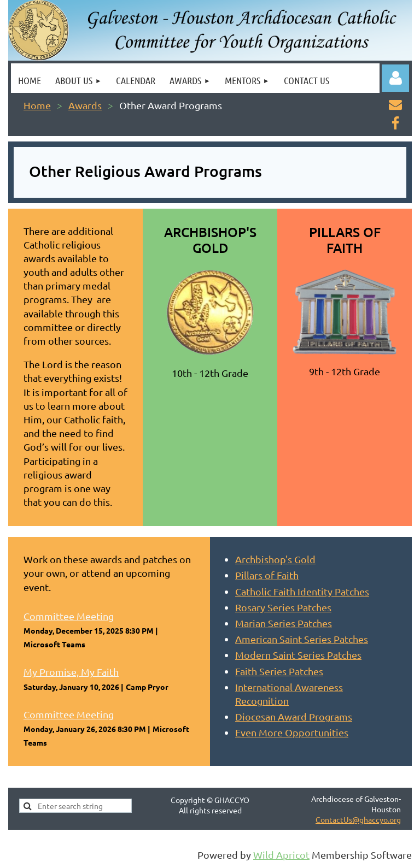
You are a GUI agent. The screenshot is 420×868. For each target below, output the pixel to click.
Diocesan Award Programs (294, 716)
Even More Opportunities (292, 732)
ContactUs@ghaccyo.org (358, 819)
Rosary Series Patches (283, 607)
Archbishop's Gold (275, 559)
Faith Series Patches (279, 671)
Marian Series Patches (284, 623)
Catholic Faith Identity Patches (302, 591)
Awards (85, 105)
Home (37, 105)
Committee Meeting (69, 616)
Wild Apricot (281, 855)
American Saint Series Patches (302, 639)
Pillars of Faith (267, 575)
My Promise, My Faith (71, 672)
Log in (395, 78)
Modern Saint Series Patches (298, 655)
